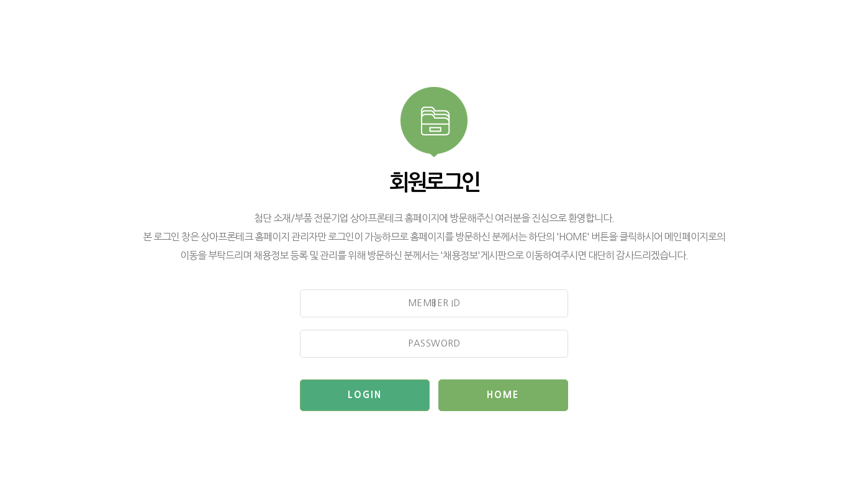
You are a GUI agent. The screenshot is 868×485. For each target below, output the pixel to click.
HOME (503, 395)
